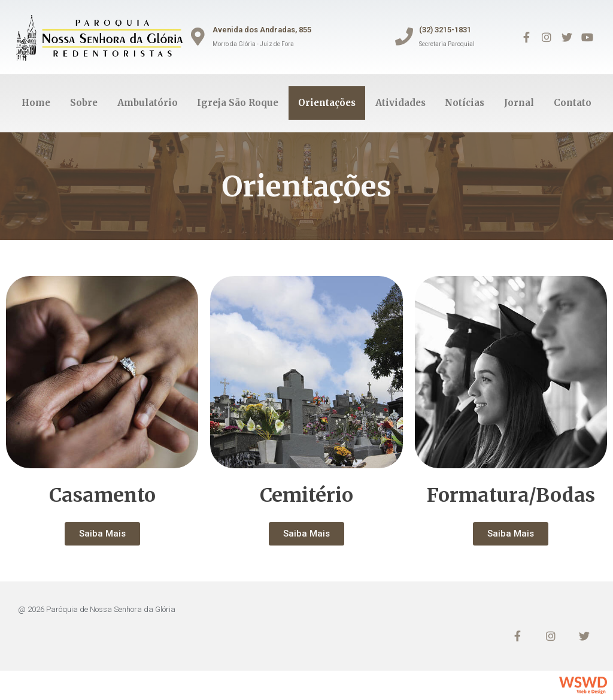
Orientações (327, 103)
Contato (573, 103)
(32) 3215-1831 (445, 30)
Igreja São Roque (238, 103)
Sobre (84, 103)
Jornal (519, 103)
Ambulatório (148, 103)
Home (36, 103)
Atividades (400, 103)
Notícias (465, 103)
